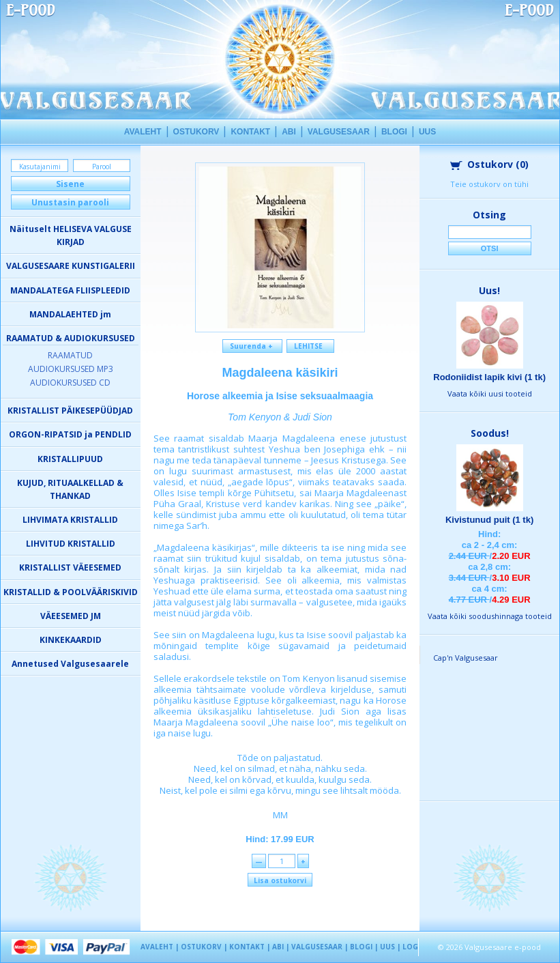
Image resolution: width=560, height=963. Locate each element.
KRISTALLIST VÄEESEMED (70, 567)
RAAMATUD (70, 355)
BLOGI (394, 132)
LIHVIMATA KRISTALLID (70, 520)
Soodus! (490, 433)
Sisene (70, 184)
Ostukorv (489, 164)
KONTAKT (250, 132)
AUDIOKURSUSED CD (70, 383)
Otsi (490, 248)
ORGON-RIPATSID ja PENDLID (70, 434)
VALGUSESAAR (339, 132)
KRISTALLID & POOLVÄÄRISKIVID (71, 592)
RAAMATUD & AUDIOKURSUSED (71, 338)
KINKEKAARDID (71, 640)
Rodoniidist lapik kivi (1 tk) (489, 377)
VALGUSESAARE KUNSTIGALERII (71, 266)
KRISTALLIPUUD (70, 459)
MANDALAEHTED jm (70, 314)
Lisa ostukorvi (280, 880)
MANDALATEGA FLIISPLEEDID (70, 290)
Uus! (489, 290)
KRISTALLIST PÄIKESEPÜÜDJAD (70, 411)
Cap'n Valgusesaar (466, 658)
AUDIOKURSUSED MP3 (71, 369)
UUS (427, 132)
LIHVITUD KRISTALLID (71, 544)
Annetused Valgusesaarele (70, 664)
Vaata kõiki (490, 393)
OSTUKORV (196, 132)
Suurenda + (252, 346)
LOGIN (414, 947)
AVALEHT (143, 132)
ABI (289, 132)
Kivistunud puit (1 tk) (489, 520)
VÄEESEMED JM (71, 616)
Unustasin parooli (70, 202)
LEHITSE (310, 346)
